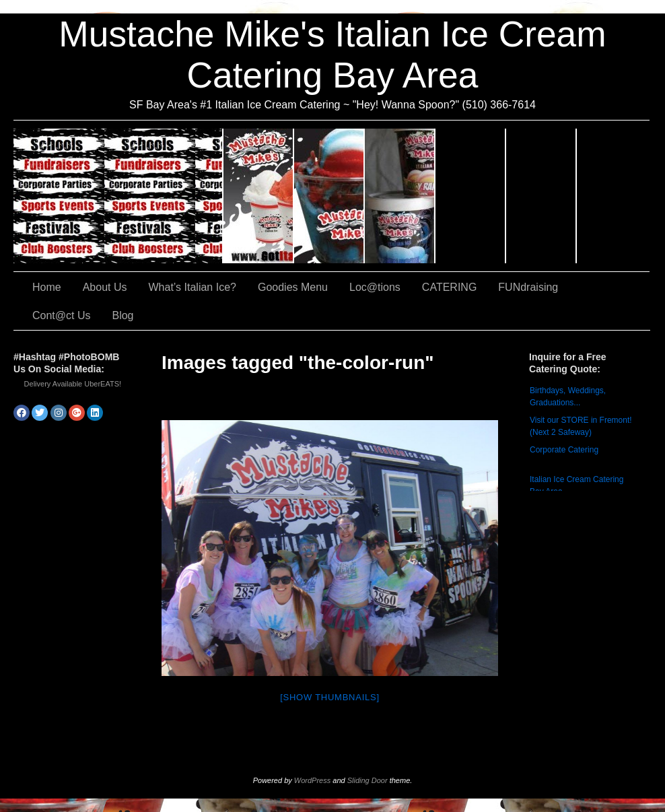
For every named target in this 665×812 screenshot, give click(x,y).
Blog (123, 315)
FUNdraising (541, 196)
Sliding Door (367, 780)
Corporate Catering (564, 450)
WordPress (312, 780)
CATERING (118, 196)
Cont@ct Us (613, 196)
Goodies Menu (400, 196)
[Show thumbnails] (330, 697)
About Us (259, 196)
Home (47, 287)
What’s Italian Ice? (329, 196)
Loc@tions (471, 196)
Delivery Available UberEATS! (73, 384)
